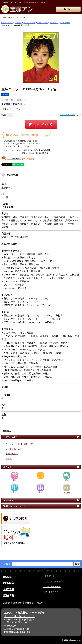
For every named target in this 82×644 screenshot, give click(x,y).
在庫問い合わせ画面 (52, 587)
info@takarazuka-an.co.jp (17, 632)
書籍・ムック (42, 23)
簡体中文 (29, 603)
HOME (7, 577)
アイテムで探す (29, 23)
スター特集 (8, 500)
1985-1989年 (65, 23)
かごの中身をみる (51, 592)
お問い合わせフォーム (16, 622)
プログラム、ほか (14, 449)
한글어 (40, 603)
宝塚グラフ (54, 23)
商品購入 (18, 23)
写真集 (9, 458)
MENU (68, 9)
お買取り (9, 589)
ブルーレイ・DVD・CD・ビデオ (20, 444)
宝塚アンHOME (7, 23)
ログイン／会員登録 (52, 581)
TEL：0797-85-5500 (20, 616)
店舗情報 (9, 596)
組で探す (7, 467)
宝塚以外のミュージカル (14, 506)
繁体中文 (18, 603)
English (7, 603)
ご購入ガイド (49, 576)
